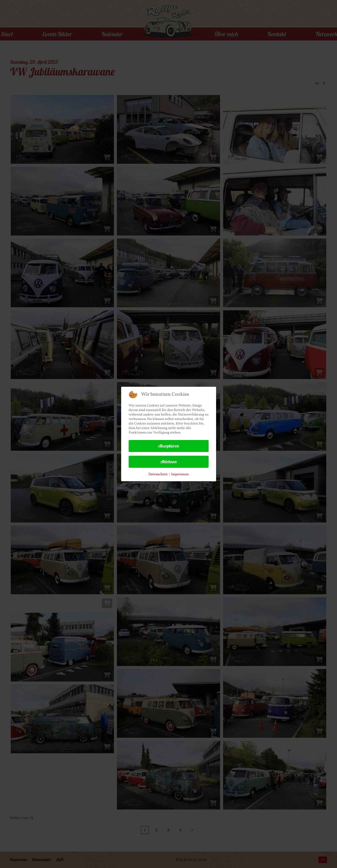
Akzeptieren (168, 446)
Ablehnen (168, 462)
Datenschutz (158, 474)
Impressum (180, 474)
